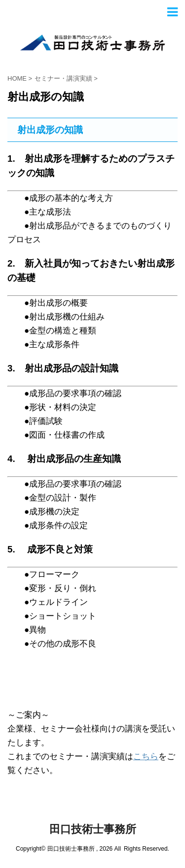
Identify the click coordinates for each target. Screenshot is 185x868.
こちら (146, 756)
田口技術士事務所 (93, 829)
